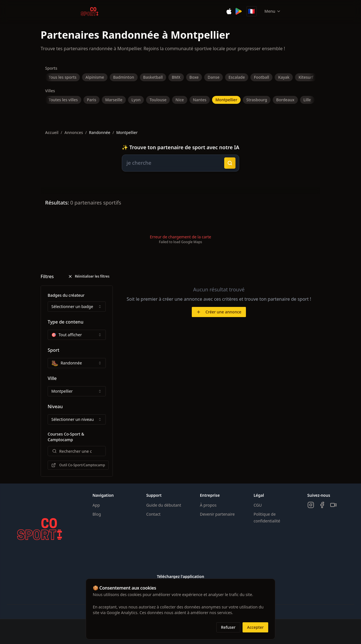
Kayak (284, 77)
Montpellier (226, 100)
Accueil (52, 132)
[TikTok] (333, 505)
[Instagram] (311, 505)
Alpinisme (95, 77)
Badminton (124, 77)
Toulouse (158, 100)
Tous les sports (62, 77)
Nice (180, 100)
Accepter (255, 627)
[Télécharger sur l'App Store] (229, 11)
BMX (176, 77)
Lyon (136, 100)
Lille (307, 100)
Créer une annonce (219, 312)
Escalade (237, 77)
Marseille (114, 100)
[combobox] (77, 307)
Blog (97, 514)
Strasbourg (257, 100)
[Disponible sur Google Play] (239, 11)
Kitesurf (306, 77)
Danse (213, 77)
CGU (258, 505)
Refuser (228, 627)
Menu (273, 11)
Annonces (74, 132)
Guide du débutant (164, 505)
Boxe (194, 77)
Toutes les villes (63, 100)
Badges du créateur (66, 295)
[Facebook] (322, 505)
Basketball (153, 77)
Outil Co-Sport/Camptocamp (78, 465)
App (96, 505)
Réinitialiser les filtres (89, 276)
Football (261, 77)
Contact (153, 514)
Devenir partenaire (217, 514)
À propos (208, 505)
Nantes (200, 100)
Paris (92, 100)
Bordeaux (285, 100)
